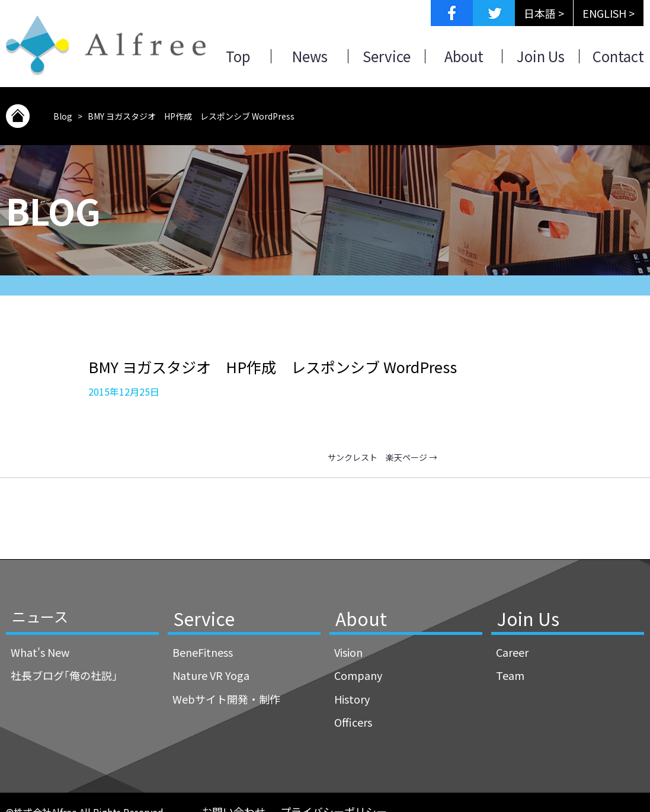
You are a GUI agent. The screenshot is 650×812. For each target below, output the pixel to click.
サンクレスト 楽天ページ (382, 457)
